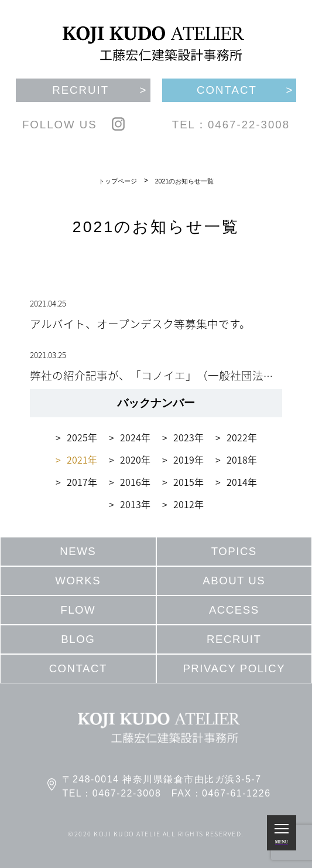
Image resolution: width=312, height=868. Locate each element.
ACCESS (234, 610)
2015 (184, 482)
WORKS (78, 581)
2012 (184, 504)
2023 (184, 437)
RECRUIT (234, 639)
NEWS (78, 551)
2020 (131, 459)
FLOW (78, 610)
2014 (237, 482)
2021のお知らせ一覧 (185, 181)
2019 (184, 459)
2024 (131, 437)
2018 (237, 459)
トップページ (118, 181)
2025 (77, 437)
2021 (77, 459)
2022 (237, 437)
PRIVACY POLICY (234, 668)
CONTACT (78, 668)
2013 (131, 504)
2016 (131, 482)
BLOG (78, 639)
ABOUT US (234, 581)
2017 (77, 482)
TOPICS (234, 551)
